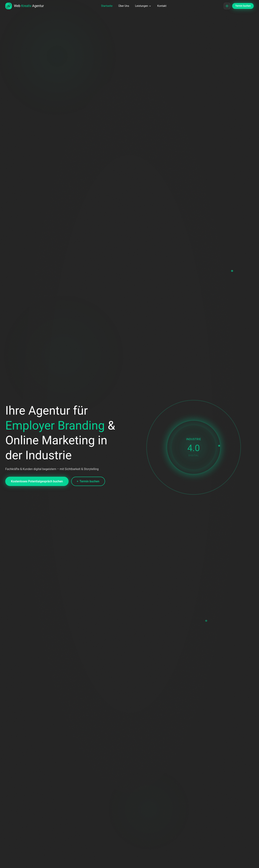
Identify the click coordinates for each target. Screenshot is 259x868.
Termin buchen (88, 484)
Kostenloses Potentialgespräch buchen (37, 484)
